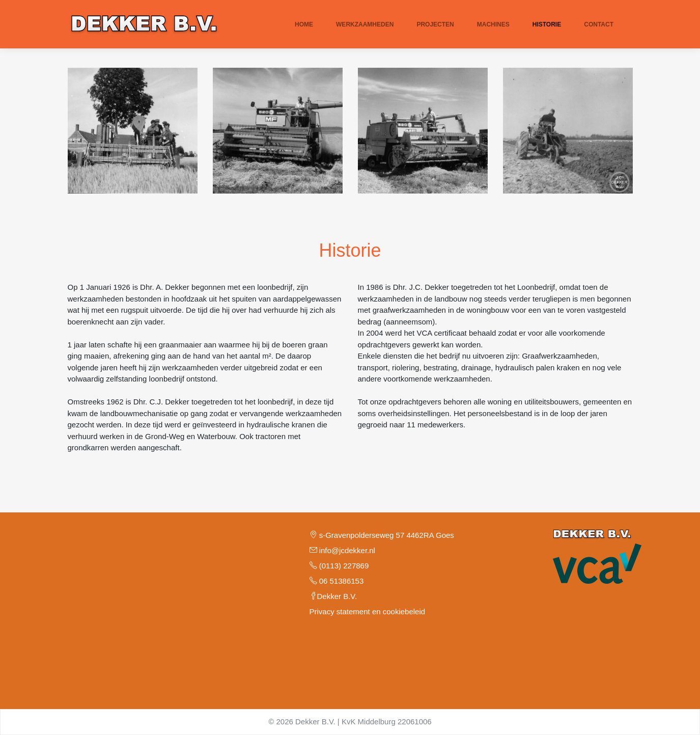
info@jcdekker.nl (342, 550)
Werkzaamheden (365, 24)
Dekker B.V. (333, 596)
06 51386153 (337, 581)
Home (304, 24)
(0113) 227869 (339, 566)
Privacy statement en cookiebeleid (368, 611)
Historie (547, 24)
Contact (599, 24)
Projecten (435, 24)
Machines (493, 24)
